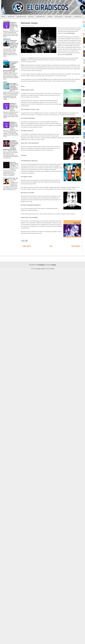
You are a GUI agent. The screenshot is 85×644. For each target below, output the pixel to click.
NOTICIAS (6, 61)
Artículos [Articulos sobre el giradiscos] (59, 17)
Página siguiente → (76, 246)
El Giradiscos (42, 265)
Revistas (68, 17)
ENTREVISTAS (7, 39)
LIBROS (5, 82)
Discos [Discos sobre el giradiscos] (31, 17)
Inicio (3, 17)
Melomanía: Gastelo (29, 23)
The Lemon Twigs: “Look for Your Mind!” (14, 164)
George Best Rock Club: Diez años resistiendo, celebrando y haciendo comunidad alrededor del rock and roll (11, 145)
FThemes (52, 269)
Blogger (54, 265)
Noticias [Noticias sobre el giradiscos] (11, 17)
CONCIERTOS (7, 21)
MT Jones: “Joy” (14, 178)
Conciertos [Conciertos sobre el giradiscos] (40, 17)
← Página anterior (26, 246)
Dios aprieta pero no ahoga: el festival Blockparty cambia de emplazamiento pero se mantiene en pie (11, 66)
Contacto (78, 17)
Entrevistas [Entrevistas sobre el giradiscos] (21, 17)
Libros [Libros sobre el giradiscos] (50, 17)
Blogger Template (41, 269)
